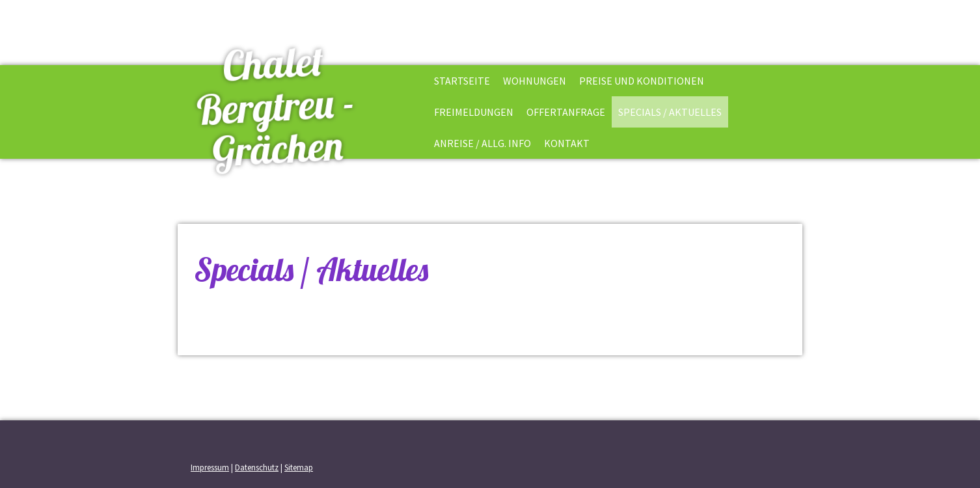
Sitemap (299, 467)
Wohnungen (535, 81)
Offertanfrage (566, 112)
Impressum (210, 467)
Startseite (462, 81)
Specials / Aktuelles (670, 112)
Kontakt (567, 143)
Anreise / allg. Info (483, 143)
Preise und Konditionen (642, 81)
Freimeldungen (474, 112)
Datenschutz (257, 467)
